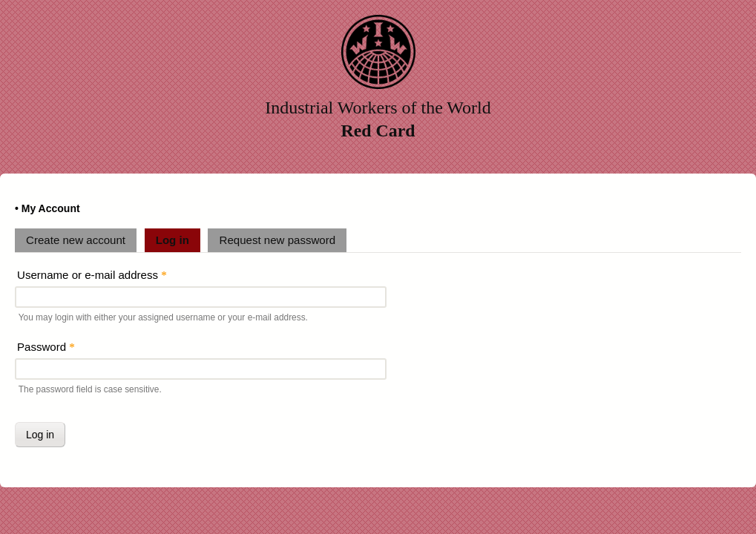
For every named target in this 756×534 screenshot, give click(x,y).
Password (46, 347)
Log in (178, 237)
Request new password (278, 240)
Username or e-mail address (92, 275)
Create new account (76, 240)
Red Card (378, 131)
